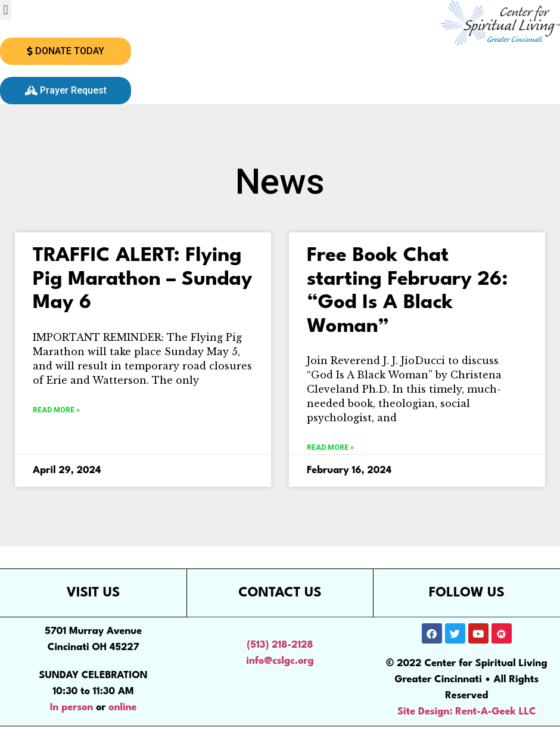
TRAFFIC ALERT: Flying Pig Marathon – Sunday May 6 (142, 279)
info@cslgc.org (280, 661)
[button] (6, 10)
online (122, 708)
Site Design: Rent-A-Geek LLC (467, 712)
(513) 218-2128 (280, 645)
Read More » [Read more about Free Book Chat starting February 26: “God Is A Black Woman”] (330, 447)
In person (72, 708)
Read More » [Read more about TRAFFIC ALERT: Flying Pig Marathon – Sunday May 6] (56, 410)
